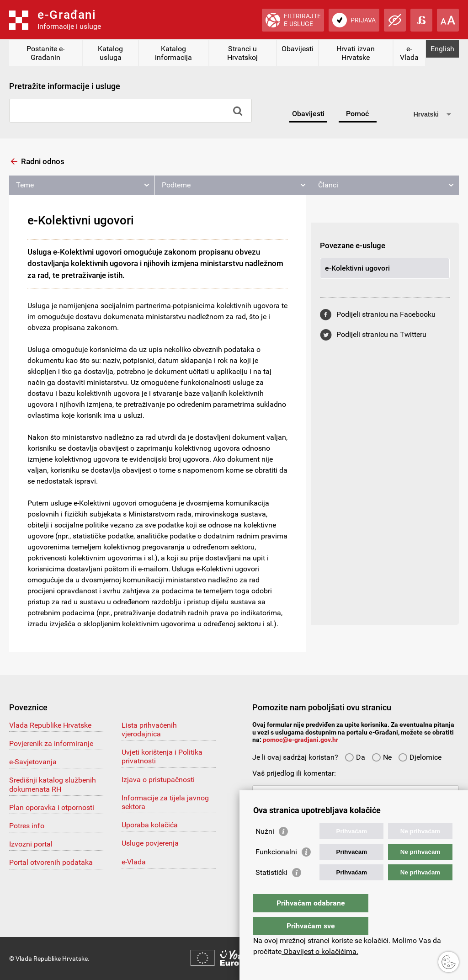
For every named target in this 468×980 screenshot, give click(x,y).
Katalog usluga (110, 53)
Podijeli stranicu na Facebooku (386, 314)
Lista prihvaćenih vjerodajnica (149, 730)
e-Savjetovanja (33, 762)
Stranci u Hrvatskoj (242, 53)
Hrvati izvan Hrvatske (356, 53)
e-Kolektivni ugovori (357, 268)
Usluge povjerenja (150, 843)
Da (355, 757)
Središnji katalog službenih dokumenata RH (53, 784)
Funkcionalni (276, 870)
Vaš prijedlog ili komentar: (294, 773)
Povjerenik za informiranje (51, 743)
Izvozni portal (31, 844)
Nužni (265, 850)
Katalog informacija (173, 53)
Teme (25, 185)
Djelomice (420, 757)
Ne (382, 757)
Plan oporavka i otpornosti (52, 807)
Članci (328, 185)
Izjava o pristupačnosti (158, 780)
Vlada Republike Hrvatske (50, 725)
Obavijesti (298, 49)
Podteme (176, 185)
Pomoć (357, 114)
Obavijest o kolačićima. (320, 951)
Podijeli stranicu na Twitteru (381, 334)
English (442, 49)
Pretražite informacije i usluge (65, 86)
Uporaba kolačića (150, 825)
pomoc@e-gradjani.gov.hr (300, 740)
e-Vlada (409, 53)
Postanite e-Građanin (45, 53)
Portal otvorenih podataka (51, 862)
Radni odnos (43, 161)
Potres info (27, 826)
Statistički (271, 891)
